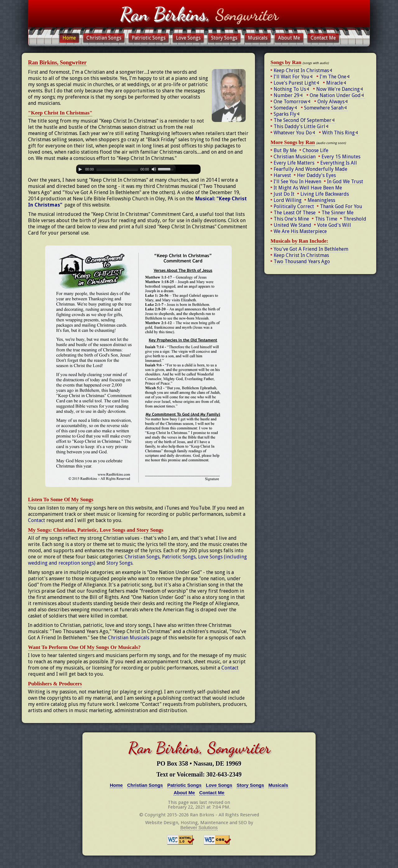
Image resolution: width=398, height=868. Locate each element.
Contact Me (323, 38)
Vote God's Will (334, 225)
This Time (326, 219)
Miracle (335, 83)
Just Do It (284, 194)
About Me (289, 38)
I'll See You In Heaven (297, 182)
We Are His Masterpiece (300, 231)
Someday (284, 108)
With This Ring (338, 133)
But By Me (285, 150)
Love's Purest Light (295, 83)
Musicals (258, 38)
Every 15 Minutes (341, 157)
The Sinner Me (338, 213)
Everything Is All (339, 163)
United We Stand (292, 225)
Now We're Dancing (338, 89)
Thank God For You (341, 206)
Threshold (355, 219)
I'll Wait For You (292, 77)
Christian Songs (104, 38)
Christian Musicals (129, 638)
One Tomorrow (290, 102)
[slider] (117, 169)
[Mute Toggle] (154, 169)
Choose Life (315, 150)
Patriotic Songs (149, 38)
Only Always (331, 102)
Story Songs (224, 38)
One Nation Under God (335, 95)
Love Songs (188, 38)
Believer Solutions (199, 828)
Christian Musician (295, 157)
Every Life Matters (294, 163)
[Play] (80, 169)
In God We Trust (345, 182)
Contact (37, 520)
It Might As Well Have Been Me (308, 188)
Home (69, 38)
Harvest (282, 175)
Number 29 (287, 95)
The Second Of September (303, 120)
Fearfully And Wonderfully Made (310, 169)
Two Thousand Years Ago (302, 261)
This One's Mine (291, 219)
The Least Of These (295, 213)
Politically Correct (294, 206)
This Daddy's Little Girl (299, 126)
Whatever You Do (293, 133)
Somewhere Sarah (324, 108)
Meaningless (321, 200)
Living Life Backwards (325, 194)
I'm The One (333, 77)
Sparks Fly (285, 114)
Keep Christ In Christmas (301, 70)
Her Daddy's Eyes (316, 175)
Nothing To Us (290, 89)
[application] (138, 169)
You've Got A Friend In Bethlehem (311, 249)
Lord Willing (288, 200)
